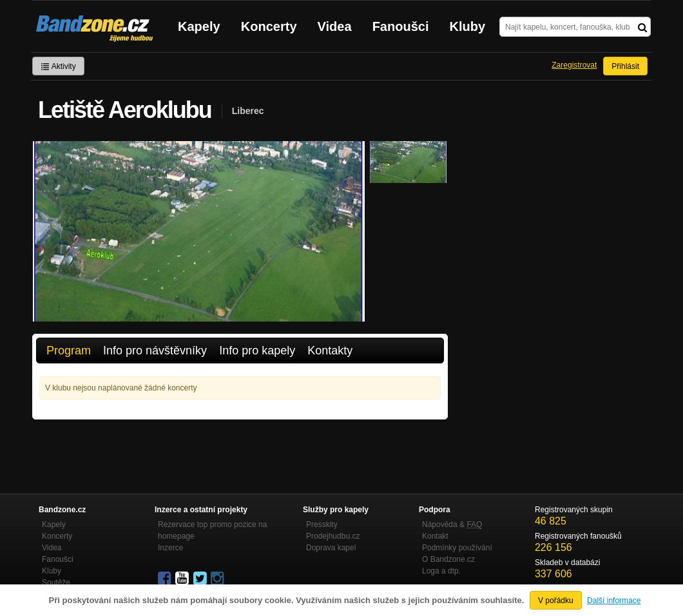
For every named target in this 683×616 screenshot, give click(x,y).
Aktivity (58, 66)
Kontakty (330, 351)
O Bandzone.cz (448, 559)
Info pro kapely (257, 351)
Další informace (614, 601)
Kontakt (435, 536)
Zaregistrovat (574, 65)
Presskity (322, 525)
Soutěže (56, 582)
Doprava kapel (331, 548)
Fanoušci (401, 26)
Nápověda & (452, 525)
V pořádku (556, 601)
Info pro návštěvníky (155, 351)
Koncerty (269, 26)
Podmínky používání (457, 548)
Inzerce (170, 548)
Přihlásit (625, 66)
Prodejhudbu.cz (333, 536)
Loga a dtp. (441, 571)
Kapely (199, 26)
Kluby (468, 26)
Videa (335, 26)
